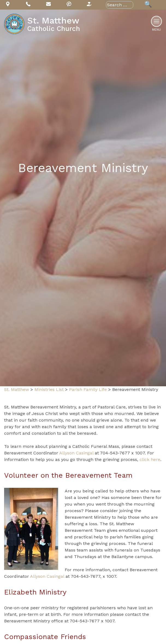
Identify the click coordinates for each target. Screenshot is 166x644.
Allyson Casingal (76, 453)
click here (150, 459)
